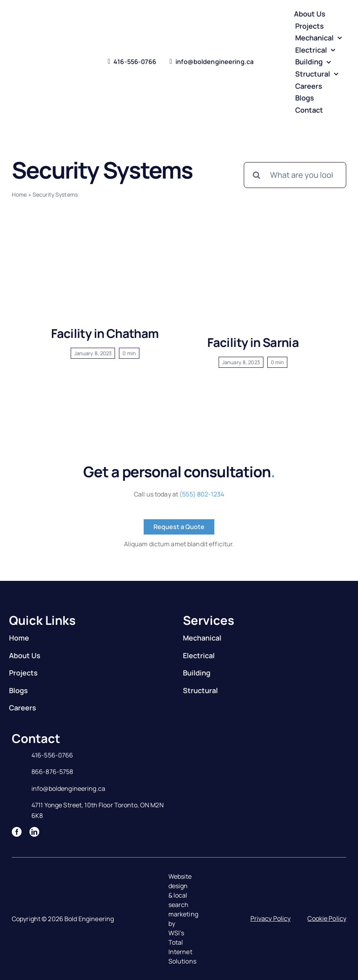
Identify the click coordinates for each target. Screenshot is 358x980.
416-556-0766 (52, 755)
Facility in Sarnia (253, 342)
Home (19, 194)
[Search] (257, 175)
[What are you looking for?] (295, 175)
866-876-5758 (52, 772)
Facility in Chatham (105, 333)
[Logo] (40, 56)
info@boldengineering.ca (68, 788)
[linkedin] (34, 832)
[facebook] (17, 832)
